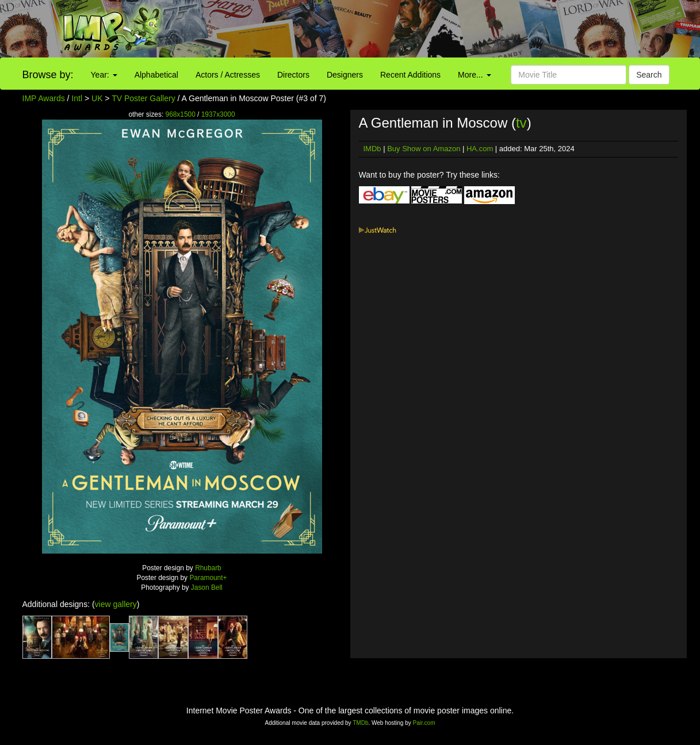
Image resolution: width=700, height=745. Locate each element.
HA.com (480, 149)
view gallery (116, 604)
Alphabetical (156, 75)
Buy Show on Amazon (424, 149)
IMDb (372, 149)
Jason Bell (207, 587)
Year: (104, 75)
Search (649, 75)
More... (474, 75)
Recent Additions (410, 75)
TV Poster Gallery (143, 98)
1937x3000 (218, 114)
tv (521, 123)
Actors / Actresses (228, 75)
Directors (293, 75)
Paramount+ (208, 578)
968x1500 (181, 114)
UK (97, 98)
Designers (345, 75)
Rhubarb (208, 568)
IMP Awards (44, 98)
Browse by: (48, 75)
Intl (77, 98)
